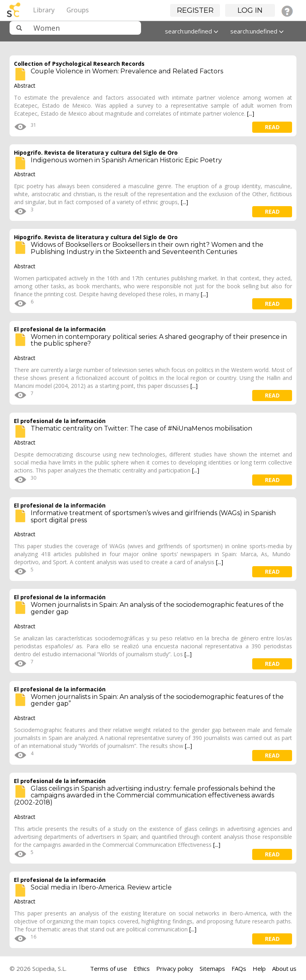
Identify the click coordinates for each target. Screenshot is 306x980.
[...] (251, 113)
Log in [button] (250, 10)
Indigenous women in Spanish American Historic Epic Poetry (126, 160)
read (272, 127)
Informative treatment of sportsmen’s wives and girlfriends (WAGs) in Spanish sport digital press (153, 517)
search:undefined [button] (192, 31)
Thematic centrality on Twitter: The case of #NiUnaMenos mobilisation (141, 428)
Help (259, 968)
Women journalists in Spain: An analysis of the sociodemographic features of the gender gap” (157, 700)
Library (44, 10)
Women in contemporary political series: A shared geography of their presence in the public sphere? (159, 340)
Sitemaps (212, 968)
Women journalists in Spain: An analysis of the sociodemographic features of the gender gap (157, 608)
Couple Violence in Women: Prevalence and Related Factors (127, 71)
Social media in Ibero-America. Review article (101, 887)
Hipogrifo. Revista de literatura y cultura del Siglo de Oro (96, 153)
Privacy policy (175, 968)
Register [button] (195, 10)
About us (284, 968)
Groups (78, 10)
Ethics (142, 968)
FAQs (239, 968)
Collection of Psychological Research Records (79, 64)
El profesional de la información (60, 329)
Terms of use (109, 968)
